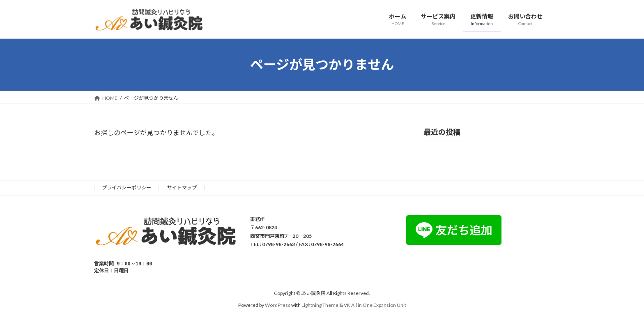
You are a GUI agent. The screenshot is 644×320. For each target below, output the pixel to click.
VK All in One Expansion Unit (375, 306)
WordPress (278, 306)
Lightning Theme (320, 306)
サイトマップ (182, 188)
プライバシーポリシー (126, 188)
